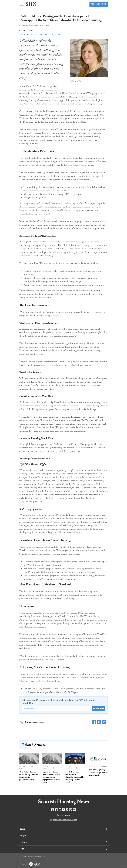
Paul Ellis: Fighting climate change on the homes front (98, 773)
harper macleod (53, 34)
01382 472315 (65, 816)
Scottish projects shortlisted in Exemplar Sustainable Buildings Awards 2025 (75, 777)
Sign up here (53, 681)
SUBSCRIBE (99, 4)
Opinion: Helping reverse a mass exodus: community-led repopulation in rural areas (52, 777)
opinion (24, 34)
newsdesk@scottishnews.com (65, 820)
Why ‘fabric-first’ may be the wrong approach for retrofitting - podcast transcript (29, 776)
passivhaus (37, 34)
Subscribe (99, 708)
